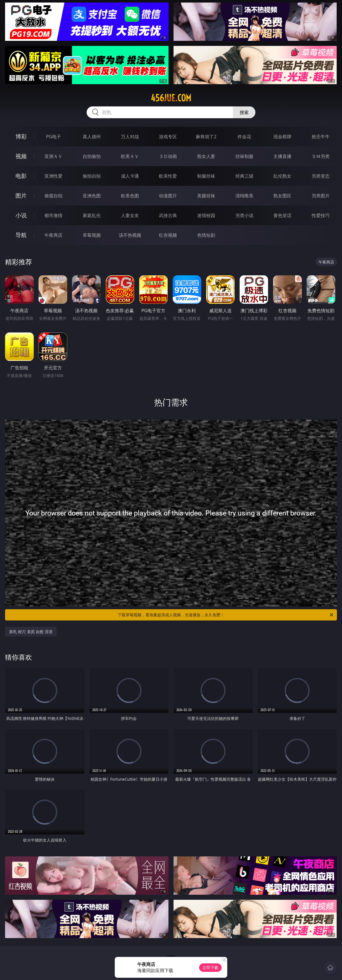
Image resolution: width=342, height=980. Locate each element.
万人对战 (130, 137)
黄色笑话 (282, 215)
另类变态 (321, 176)
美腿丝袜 (206, 196)
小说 (21, 215)
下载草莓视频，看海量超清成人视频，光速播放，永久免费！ (226, 615)
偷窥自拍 (53, 196)
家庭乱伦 (92, 215)
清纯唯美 (244, 196)
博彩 (21, 136)
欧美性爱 (168, 176)
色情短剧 (206, 235)
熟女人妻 (206, 156)
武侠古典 (168, 215)
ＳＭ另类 (321, 156)
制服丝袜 (206, 176)
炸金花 (244, 137)
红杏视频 (168, 235)
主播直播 (282, 156)
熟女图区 (282, 196)
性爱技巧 (321, 215)
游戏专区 (168, 137)
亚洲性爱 (53, 176)
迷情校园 (206, 215)
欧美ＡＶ (130, 156)
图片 (21, 196)
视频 (21, 156)
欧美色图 (130, 196)
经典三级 (244, 176)
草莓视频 (92, 235)
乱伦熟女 (282, 176)
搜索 (244, 112)
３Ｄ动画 (168, 156)
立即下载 (210, 967)
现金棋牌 (282, 137)
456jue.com (171, 98)
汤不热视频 (130, 235)
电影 (21, 176)
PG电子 (54, 137)
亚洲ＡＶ (53, 156)
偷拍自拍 (92, 176)
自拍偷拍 (92, 156)
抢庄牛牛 (321, 137)
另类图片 (321, 196)
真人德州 (92, 137)
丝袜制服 (244, 156)
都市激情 (53, 215)
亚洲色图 (92, 196)
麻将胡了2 (206, 137)
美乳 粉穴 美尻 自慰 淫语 (31, 632)
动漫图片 (168, 196)
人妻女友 (130, 215)
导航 (21, 235)
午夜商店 (53, 235)
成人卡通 (130, 176)
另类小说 (244, 215)
